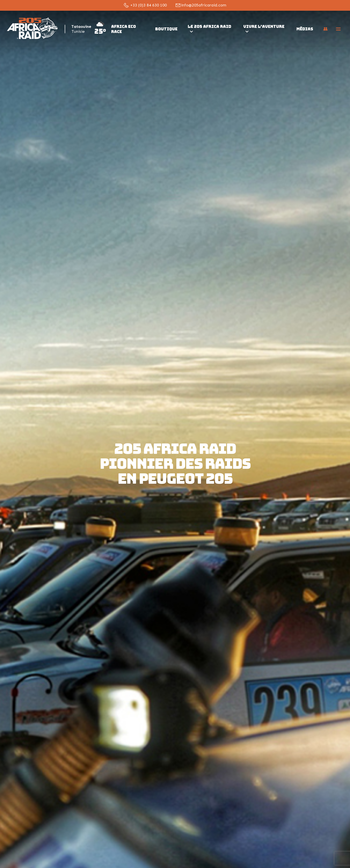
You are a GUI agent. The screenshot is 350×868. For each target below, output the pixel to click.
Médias (305, 29)
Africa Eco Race (124, 29)
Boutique (166, 29)
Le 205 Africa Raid (209, 28)
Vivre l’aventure (264, 28)
